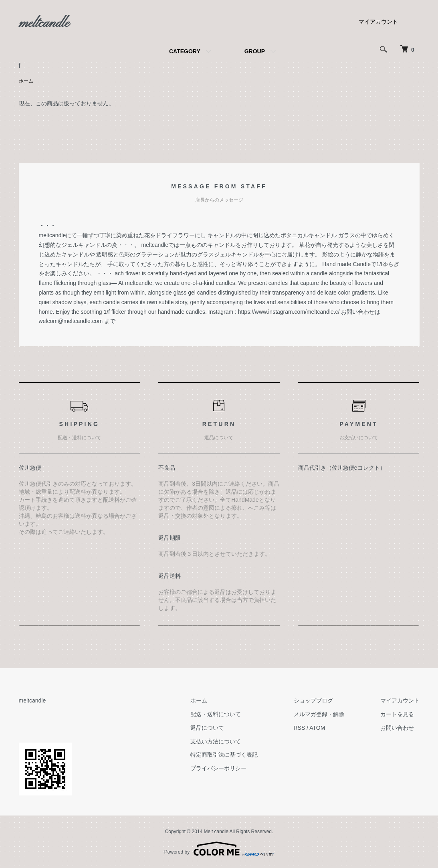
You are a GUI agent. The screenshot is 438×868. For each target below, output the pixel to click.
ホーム (26, 81)
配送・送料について (216, 714)
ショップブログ (313, 700)
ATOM (317, 728)
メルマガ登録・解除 (319, 714)
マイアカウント (378, 22)
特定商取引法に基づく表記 (224, 755)
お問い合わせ (397, 728)
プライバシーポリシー (218, 768)
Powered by (219, 849)
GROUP (255, 51)
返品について (207, 728)
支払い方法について (216, 741)
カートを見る (397, 714)
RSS (300, 728)
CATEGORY (185, 51)
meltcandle (44, 24)
